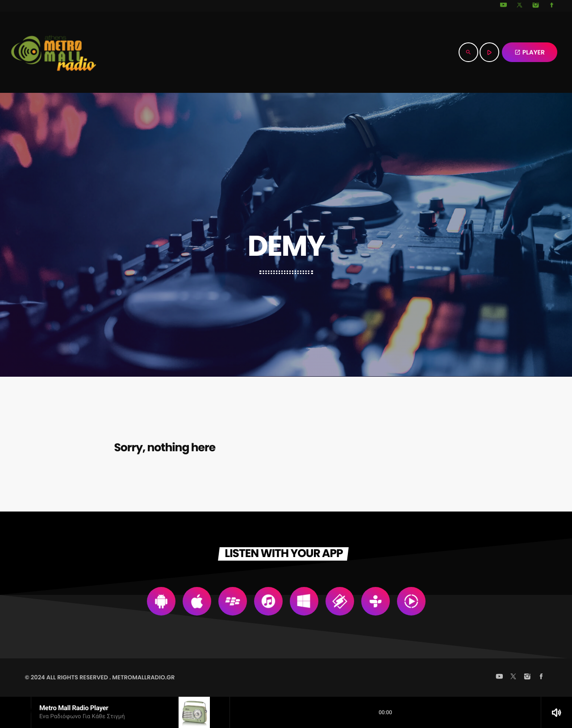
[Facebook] (552, 6)
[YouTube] (504, 6)
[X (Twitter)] (520, 6)
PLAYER (530, 52)
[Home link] (53, 52)
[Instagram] (536, 6)
